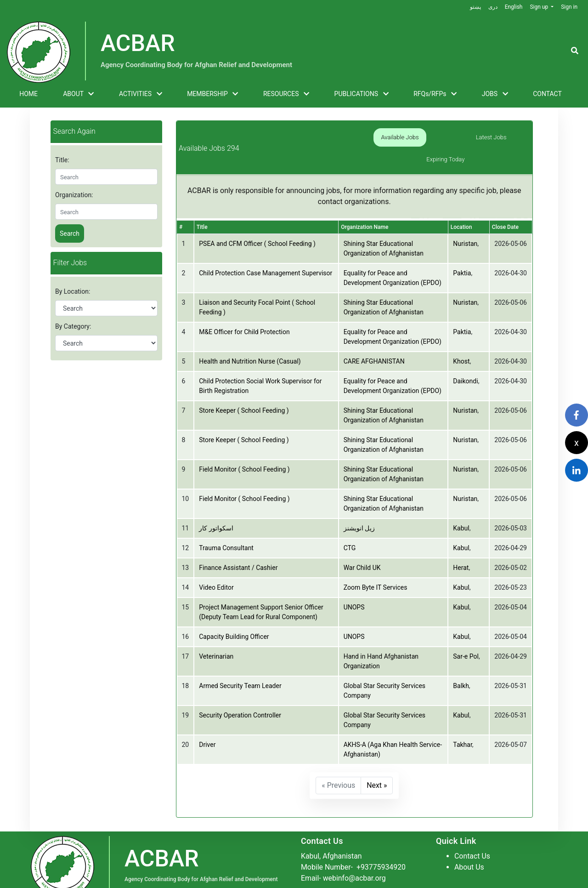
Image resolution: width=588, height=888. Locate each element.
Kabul (461, 507)
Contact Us (472, 834)
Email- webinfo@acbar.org (344, 856)
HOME (28, 94)
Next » (377, 764)
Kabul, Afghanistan (332, 834)
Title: (62, 160)
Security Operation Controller (240, 694)
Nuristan (465, 222)
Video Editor (216, 566)
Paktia (462, 251)
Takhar (463, 723)
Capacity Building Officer (234, 615)
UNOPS (354, 586)
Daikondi (465, 359)
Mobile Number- (354, 845)
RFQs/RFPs (435, 94)
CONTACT (547, 94)
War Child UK (362, 546)
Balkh (461, 664)
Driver (207, 723)
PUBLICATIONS (362, 94)
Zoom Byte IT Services (376, 566)
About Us (469, 845)
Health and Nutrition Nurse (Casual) (250, 340)
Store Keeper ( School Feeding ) (244, 389)
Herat (461, 546)
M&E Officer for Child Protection (244, 310)
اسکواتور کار (216, 507)
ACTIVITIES (141, 94)
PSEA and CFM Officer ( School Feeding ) (257, 222)
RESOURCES (286, 94)
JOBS (495, 94)
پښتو (475, 7)
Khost (461, 340)
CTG (350, 526)
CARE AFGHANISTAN (374, 340)
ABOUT (78, 94)
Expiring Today (506, 137)
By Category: (73, 326)
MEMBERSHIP (212, 94)
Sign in (569, 7)
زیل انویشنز (359, 507)
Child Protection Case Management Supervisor (266, 251)
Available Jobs (384, 137)
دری (492, 7)
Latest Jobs (445, 137)
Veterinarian (216, 635)
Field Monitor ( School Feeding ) (244, 448)
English (513, 7)
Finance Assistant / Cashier (238, 546)
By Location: (73, 291)
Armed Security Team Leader (240, 664)
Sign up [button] (540, 7)
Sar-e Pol (466, 635)
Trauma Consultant (226, 526)
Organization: (74, 195)
